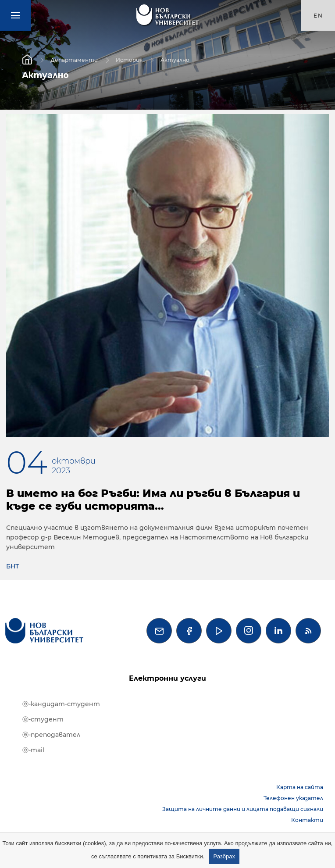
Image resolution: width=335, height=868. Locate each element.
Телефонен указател (293, 798)
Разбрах (224, 856)
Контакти (307, 820)
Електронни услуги (167, 678)
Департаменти (74, 59)
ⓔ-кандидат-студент (61, 704)
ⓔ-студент (43, 719)
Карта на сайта (300, 787)
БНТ (12, 566)
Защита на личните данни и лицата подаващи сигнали (243, 809)
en (318, 16)
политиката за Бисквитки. (171, 856)
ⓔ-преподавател (51, 735)
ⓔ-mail (33, 750)
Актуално (175, 59)
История (129, 59)
